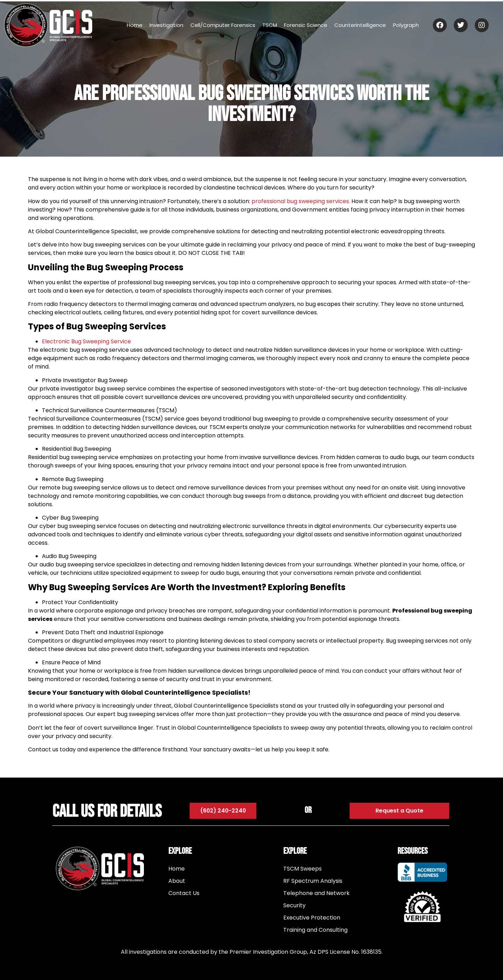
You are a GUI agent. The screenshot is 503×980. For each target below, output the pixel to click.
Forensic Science (306, 25)
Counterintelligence (360, 25)
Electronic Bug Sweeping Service (86, 341)
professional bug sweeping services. (301, 201)
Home (135, 25)
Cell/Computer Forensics (223, 25)
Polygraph (406, 25)
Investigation (166, 25)
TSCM (270, 25)
